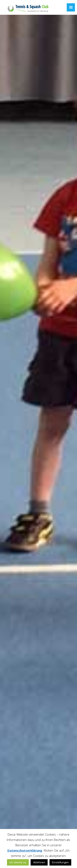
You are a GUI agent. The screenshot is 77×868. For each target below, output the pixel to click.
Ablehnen (39, 862)
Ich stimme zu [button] (18, 862)
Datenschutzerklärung (25, 850)
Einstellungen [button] (60, 862)
